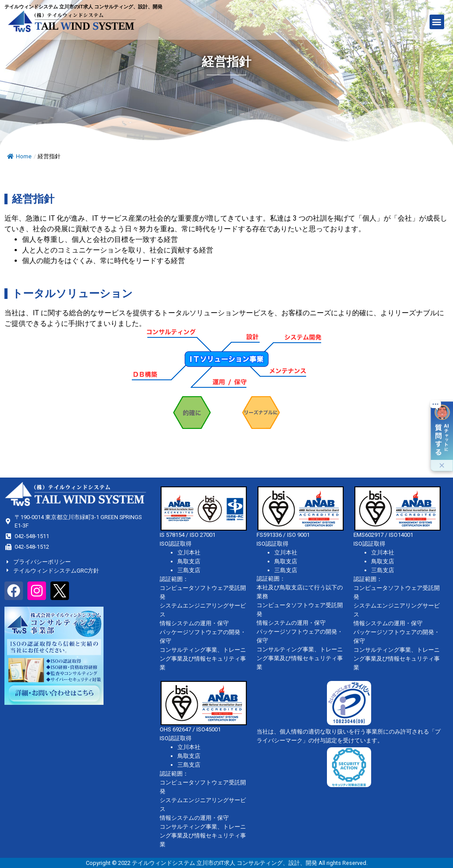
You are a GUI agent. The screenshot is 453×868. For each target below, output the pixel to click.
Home (19, 156)
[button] (437, 22)
